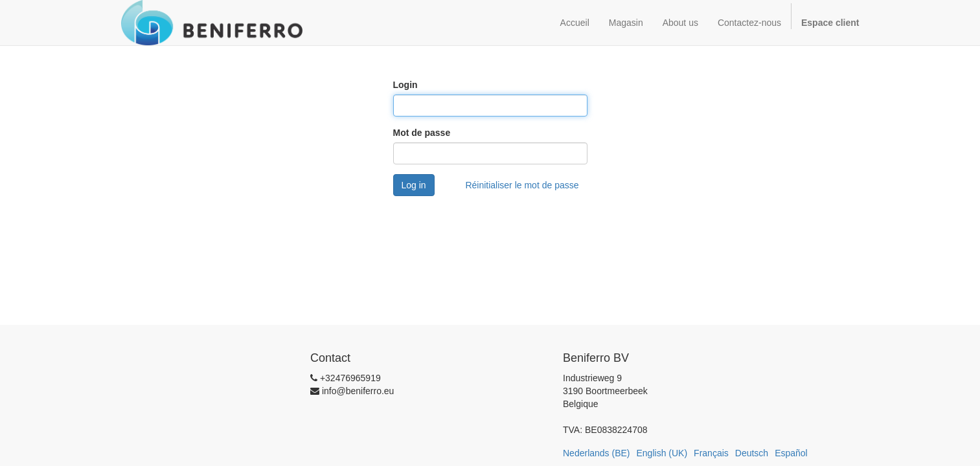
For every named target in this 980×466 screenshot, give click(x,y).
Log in (414, 185)
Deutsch (752, 453)
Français (711, 453)
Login (405, 85)
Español (791, 453)
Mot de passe (422, 133)
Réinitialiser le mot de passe (522, 185)
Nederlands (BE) (597, 453)
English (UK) (662, 453)
